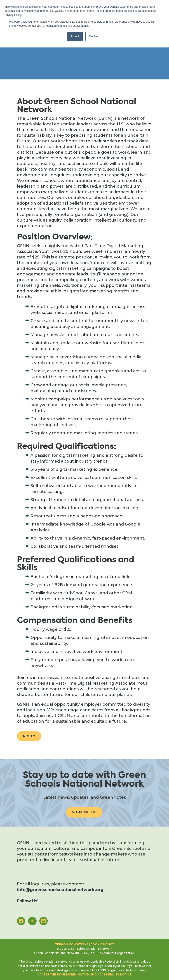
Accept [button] (75, 36)
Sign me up (84, 812)
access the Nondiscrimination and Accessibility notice (84, 974)
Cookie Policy (102, 944)
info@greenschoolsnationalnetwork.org (60, 890)
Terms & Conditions (72, 944)
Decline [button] (94, 36)
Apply (29, 736)
